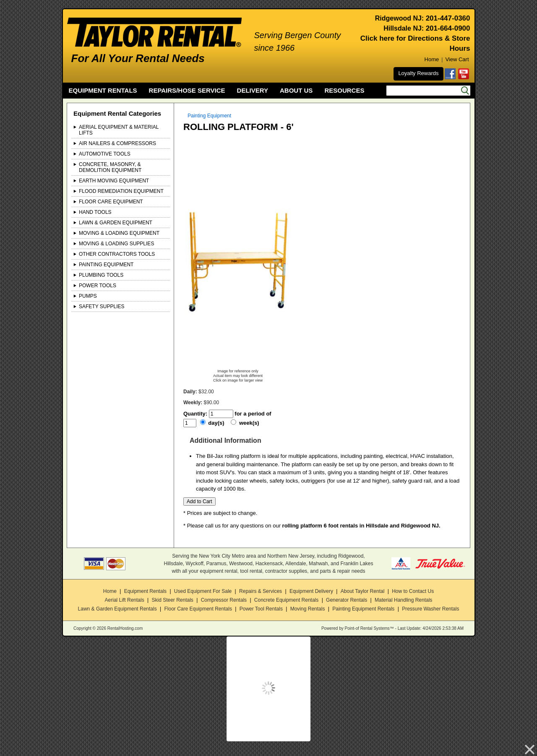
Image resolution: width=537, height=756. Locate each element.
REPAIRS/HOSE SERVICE (187, 90)
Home (432, 59)
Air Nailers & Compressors (117, 143)
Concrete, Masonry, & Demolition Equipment (110, 167)
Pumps (88, 296)
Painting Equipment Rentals (363, 609)
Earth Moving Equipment (114, 181)
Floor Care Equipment (111, 202)
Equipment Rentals (145, 591)
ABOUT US (296, 90)
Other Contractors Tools (117, 254)
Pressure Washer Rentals (430, 609)
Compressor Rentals (224, 600)
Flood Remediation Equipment (121, 191)
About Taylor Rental (363, 591)
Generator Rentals (347, 600)
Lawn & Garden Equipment (116, 223)
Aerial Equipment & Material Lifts (119, 130)
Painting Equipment (106, 265)
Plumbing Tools (101, 275)
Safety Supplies (102, 307)
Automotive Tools (105, 154)
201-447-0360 (448, 18)
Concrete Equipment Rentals (286, 600)
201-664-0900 (448, 28)
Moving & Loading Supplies (116, 244)
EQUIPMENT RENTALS (103, 90)
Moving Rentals (308, 609)
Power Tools (98, 286)
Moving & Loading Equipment (119, 233)
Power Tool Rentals (261, 609)
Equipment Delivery (311, 591)
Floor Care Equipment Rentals (198, 609)
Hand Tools (95, 212)
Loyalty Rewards (418, 73)
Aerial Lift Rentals (125, 600)
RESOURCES (344, 90)
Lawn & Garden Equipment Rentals (117, 609)
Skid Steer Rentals (172, 600)
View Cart (457, 59)
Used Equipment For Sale (203, 591)
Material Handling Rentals (403, 600)
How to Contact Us (413, 591)
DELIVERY (253, 90)
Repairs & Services (261, 591)
